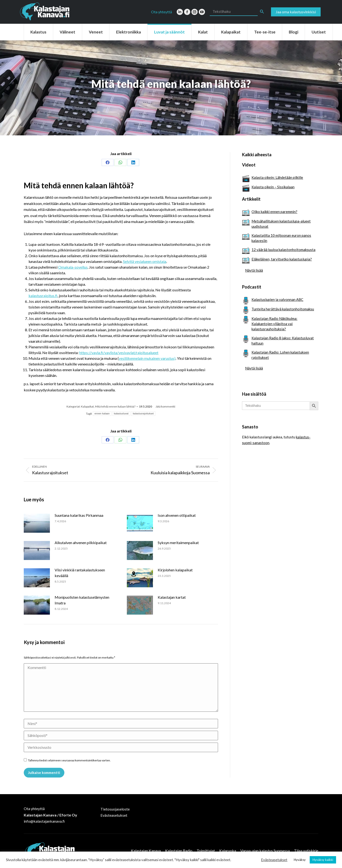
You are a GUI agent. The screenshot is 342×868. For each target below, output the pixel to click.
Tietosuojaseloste (115, 809)
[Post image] (37, 523)
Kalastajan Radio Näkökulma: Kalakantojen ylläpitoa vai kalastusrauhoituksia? (274, 324)
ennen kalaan (102, 414)
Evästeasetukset (114, 815)
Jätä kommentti (165, 406)
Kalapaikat (87, 406)
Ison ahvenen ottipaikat (177, 515)
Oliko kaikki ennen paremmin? (274, 212)
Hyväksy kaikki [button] (323, 860)
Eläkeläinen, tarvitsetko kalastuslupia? (282, 259)
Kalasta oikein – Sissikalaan (273, 187)
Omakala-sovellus (73, 267)
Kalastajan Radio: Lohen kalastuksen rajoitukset (280, 355)
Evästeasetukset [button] (274, 860)
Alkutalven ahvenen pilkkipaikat (81, 543)
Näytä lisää (254, 270)
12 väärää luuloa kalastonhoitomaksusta (283, 250)
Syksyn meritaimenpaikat (178, 543)
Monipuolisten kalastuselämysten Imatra (82, 600)
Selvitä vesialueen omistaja (145, 261)
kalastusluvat (121, 414)
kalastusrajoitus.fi (43, 296)
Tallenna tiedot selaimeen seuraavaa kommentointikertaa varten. (69, 760)
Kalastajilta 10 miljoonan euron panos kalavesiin (281, 238)
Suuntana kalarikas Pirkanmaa (79, 515)
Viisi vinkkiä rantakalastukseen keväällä (80, 573)
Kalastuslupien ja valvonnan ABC (277, 299)
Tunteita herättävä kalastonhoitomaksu (283, 309)
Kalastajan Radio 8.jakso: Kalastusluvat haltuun (283, 341)
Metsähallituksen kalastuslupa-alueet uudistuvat (281, 224)
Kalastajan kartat (172, 597)
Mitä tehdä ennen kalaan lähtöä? (115, 406)
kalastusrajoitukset (143, 414)
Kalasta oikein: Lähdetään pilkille (277, 177)
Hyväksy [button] (300, 860)
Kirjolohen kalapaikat (175, 570)
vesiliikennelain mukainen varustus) (147, 358)
